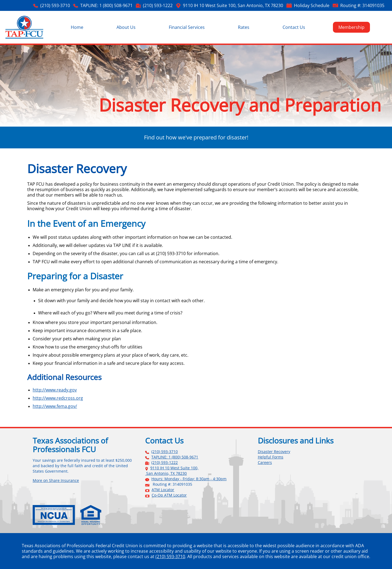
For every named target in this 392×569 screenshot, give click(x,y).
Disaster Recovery (274, 452)
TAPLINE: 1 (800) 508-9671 (106, 5)
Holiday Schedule (312, 5)
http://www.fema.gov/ (55, 406)
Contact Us (294, 27)
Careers (265, 463)
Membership (351, 27)
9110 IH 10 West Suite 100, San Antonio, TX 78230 (233, 5)
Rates (244, 27)
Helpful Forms (271, 457)
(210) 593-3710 (55, 5)
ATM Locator (163, 490)
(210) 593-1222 (158, 5)
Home (77, 27)
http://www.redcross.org (58, 398)
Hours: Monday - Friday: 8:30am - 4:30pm (189, 479)
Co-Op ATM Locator (169, 495)
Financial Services (187, 27)
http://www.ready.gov (55, 390)
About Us (126, 27)
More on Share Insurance (56, 481)
